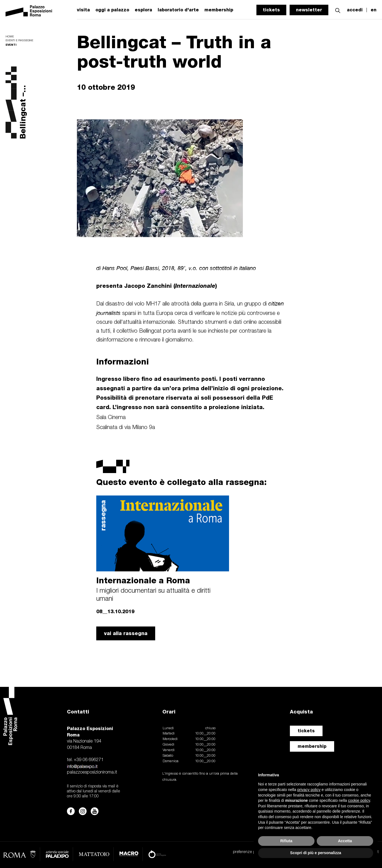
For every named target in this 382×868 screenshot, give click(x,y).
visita (83, 10)
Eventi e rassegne (19, 41)
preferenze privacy (249, 852)
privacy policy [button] (309, 790)
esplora (143, 10)
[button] (338, 10)
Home (10, 37)
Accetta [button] (345, 841)
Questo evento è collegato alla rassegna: (181, 482)
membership (312, 746)
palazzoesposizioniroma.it (92, 772)
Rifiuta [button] (286, 841)
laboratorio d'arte (178, 10)
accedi (355, 10)
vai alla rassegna (126, 633)
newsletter (309, 10)
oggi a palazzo (112, 10)
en (374, 10)
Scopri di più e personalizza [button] (316, 853)
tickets (271, 10)
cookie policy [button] (359, 800)
